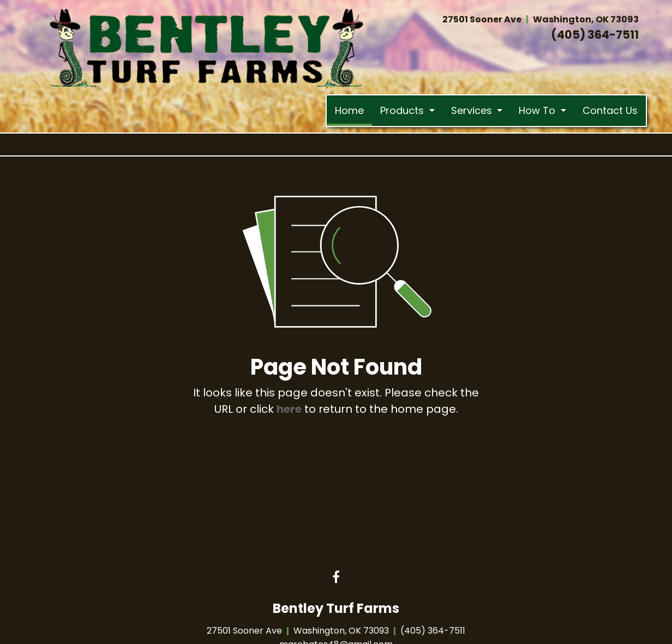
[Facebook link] (336, 578)
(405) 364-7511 (595, 35)
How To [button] (538, 110)
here (289, 409)
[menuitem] (349, 111)
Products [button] (403, 110)
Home (353, 108)
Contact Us (610, 110)
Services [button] (473, 110)
